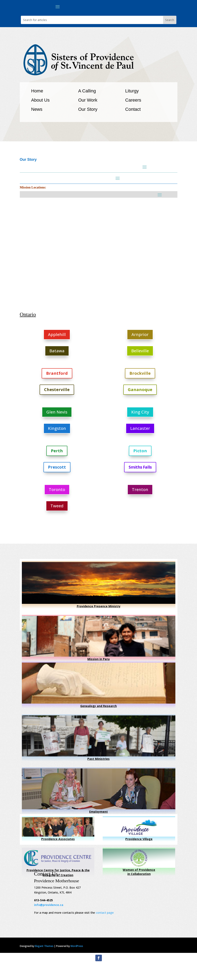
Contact (133, 109)
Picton (140, 451)
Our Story (88, 109)
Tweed (57, 506)
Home (37, 91)
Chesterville (57, 390)
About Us (41, 100)
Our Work (88, 100)
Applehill (57, 334)
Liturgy (132, 91)
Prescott (57, 467)
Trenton (140, 489)
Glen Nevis (57, 412)
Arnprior (140, 334)
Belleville (140, 351)
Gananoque (140, 390)
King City (140, 412)
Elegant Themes (44, 946)
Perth (57, 451)
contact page (105, 913)
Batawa (57, 351)
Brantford (57, 373)
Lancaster (140, 428)
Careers (133, 100)
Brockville (140, 373)
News (37, 109)
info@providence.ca (49, 905)
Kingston (57, 428)
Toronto (57, 489)
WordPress (77, 946)
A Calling (87, 91)
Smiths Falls (140, 467)
